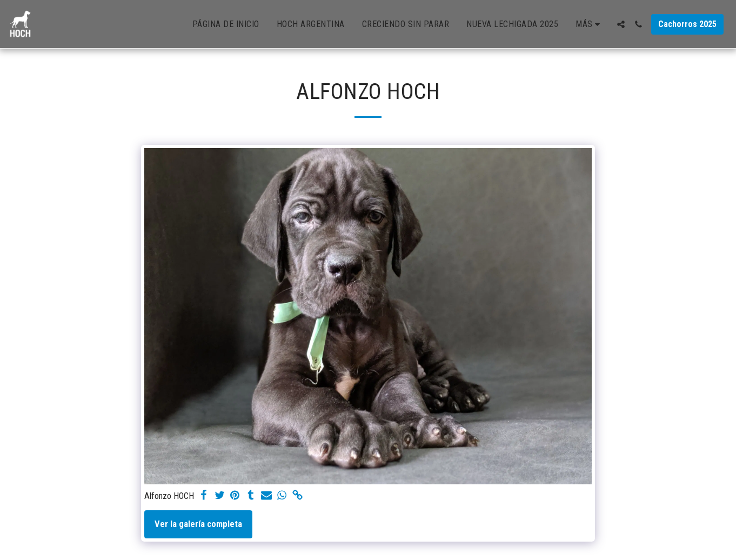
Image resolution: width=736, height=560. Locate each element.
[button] (621, 24)
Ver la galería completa (198, 524)
